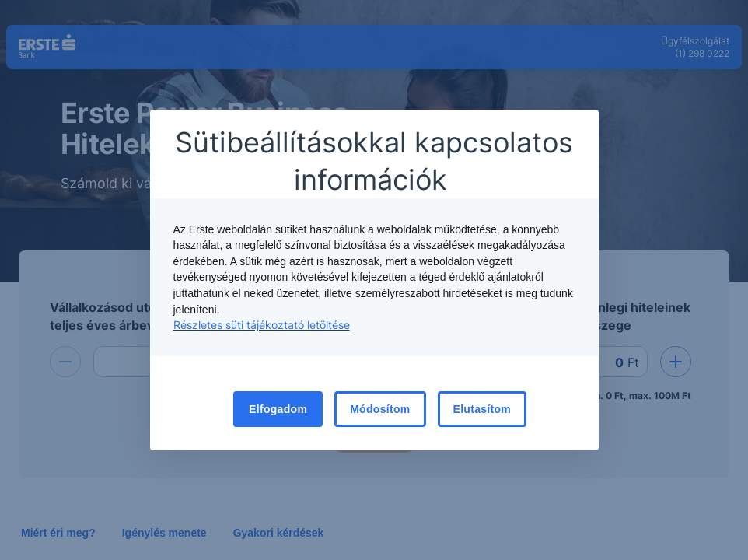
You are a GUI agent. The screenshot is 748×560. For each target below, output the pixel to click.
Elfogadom (278, 409)
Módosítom (380, 409)
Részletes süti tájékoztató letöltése (262, 325)
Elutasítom (482, 409)
